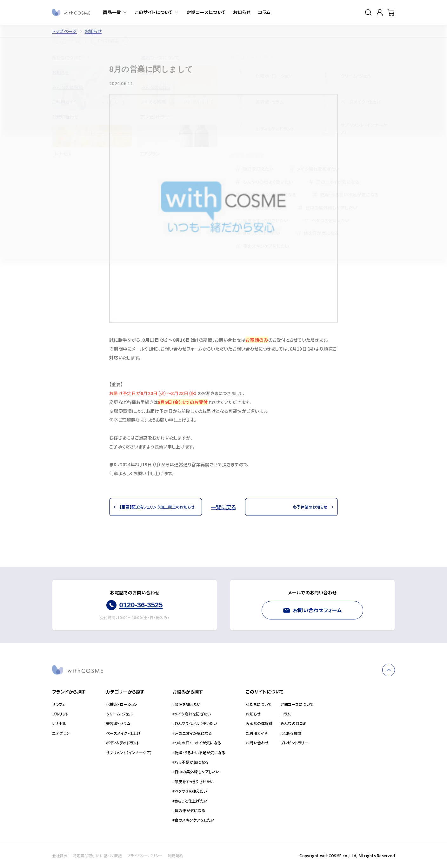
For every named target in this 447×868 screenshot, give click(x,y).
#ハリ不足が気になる (190, 762)
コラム (286, 714)
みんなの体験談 (259, 723)
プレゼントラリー (294, 743)
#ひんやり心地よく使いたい (195, 723)
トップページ (65, 31)
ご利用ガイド (257, 733)
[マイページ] (380, 12)
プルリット (60, 714)
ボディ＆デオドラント (123, 743)
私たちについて (259, 704)
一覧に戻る (223, 507)
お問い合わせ (257, 743)
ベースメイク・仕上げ (123, 733)
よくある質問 (291, 733)
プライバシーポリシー (145, 856)
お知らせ (93, 31)
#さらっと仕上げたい (190, 801)
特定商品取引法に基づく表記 (97, 856)
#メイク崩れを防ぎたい (192, 714)
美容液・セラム (118, 723)
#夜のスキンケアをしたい (193, 820)
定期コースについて (297, 704)
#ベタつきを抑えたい (190, 791)
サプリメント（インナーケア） (129, 753)
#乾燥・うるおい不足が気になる (199, 753)
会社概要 (60, 856)
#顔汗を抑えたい (187, 704)
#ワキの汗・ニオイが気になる (197, 743)
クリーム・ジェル (119, 714)
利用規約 (176, 856)
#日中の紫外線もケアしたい (196, 772)
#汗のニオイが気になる (192, 733)
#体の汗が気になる (189, 810)
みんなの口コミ (293, 723)
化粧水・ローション (122, 704)
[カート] (391, 12)
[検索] (368, 12)
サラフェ (59, 704)
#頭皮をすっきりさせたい (193, 782)
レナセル (59, 723)
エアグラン (61, 733)
